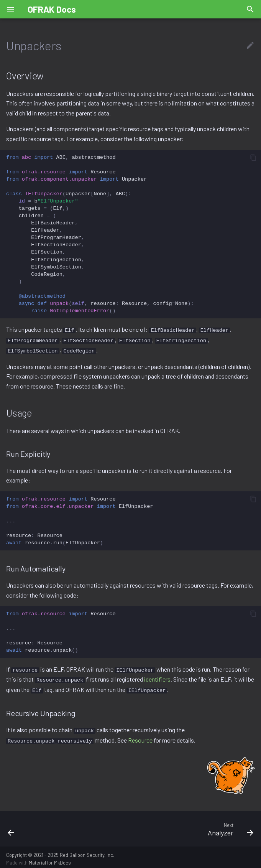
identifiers (157, 678)
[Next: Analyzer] (163, 825)
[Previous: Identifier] (34, 825)
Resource (140, 737)
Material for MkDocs (50, 860)
